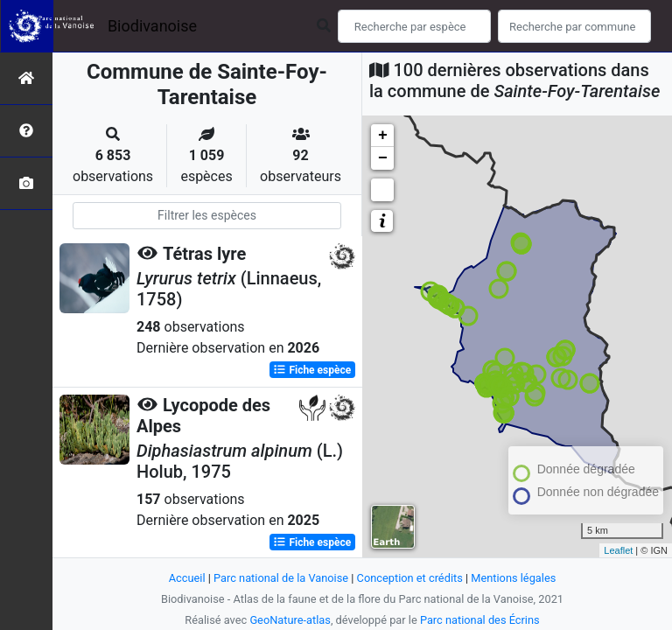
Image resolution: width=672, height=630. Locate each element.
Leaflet (618, 550)
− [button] (383, 158)
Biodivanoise (152, 26)
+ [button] (383, 136)
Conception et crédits (410, 578)
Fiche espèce (312, 370)
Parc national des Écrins (480, 620)
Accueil (187, 578)
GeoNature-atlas (290, 620)
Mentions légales (513, 578)
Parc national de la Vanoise (281, 578)
